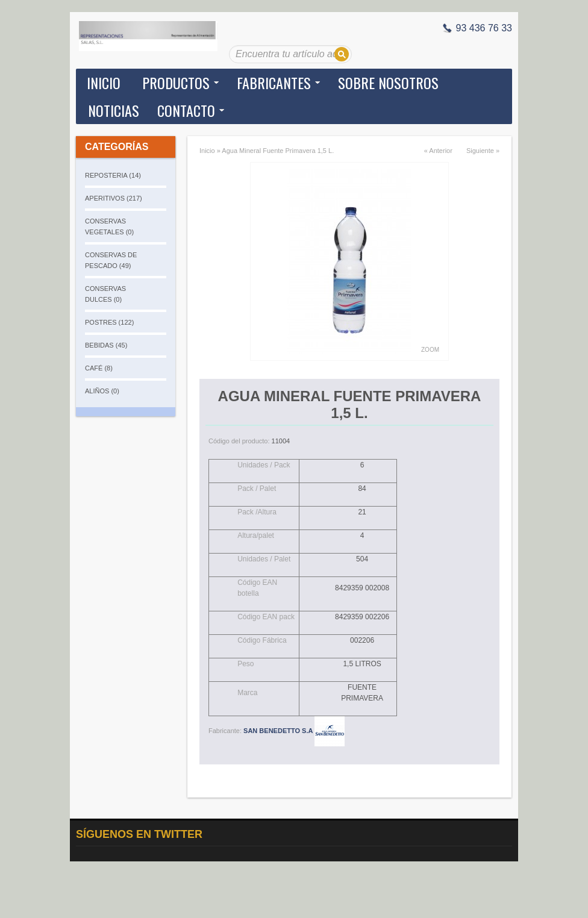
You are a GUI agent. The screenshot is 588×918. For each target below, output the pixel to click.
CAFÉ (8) (99, 368)
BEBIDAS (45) (106, 345)
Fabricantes (274, 83)
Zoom (430, 350)
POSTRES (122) (109, 322)
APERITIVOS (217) (114, 198)
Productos (176, 83)
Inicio (104, 83)
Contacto (186, 110)
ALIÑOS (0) (102, 391)
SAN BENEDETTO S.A (294, 731)
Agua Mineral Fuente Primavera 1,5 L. (278, 151)
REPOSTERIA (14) (113, 175)
